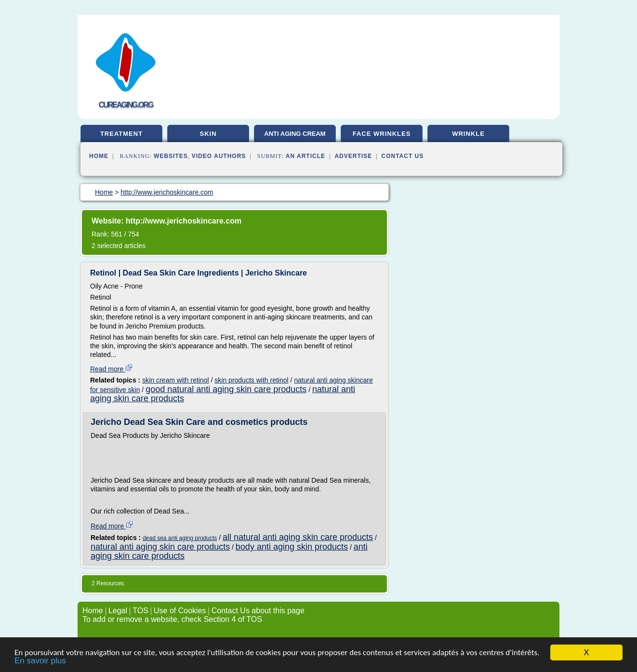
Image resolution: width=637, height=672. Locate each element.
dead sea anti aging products (180, 538)
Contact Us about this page (258, 611)
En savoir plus (40, 661)
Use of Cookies (180, 611)
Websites (171, 156)
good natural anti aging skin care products (226, 389)
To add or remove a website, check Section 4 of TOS (172, 619)
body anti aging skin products (292, 547)
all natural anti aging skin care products (298, 537)
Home (99, 156)
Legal (118, 611)
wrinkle (468, 134)
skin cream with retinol (176, 380)
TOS (140, 611)
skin (208, 134)
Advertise (353, 156)
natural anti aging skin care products (160, 547)
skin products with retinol (251, 380)
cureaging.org (126, 105)
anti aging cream (295, 134)
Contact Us (403, 156)
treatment (121, 134)
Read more (112, 369)
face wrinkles (382, 134)
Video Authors (219, 156)
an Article (305, 156)
